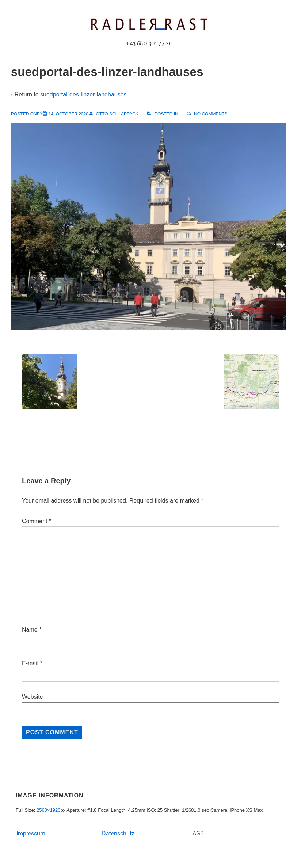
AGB (198, 833)
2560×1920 (48, 810)
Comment (37, 521)
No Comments (211, 114)
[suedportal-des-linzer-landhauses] (68, 114)
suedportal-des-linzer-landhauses (83, 94)
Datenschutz (118, 833)
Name (30, 630)
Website (33, 697)
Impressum (31, 833)
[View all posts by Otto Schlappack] (115, 114)
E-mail (30, 663)
